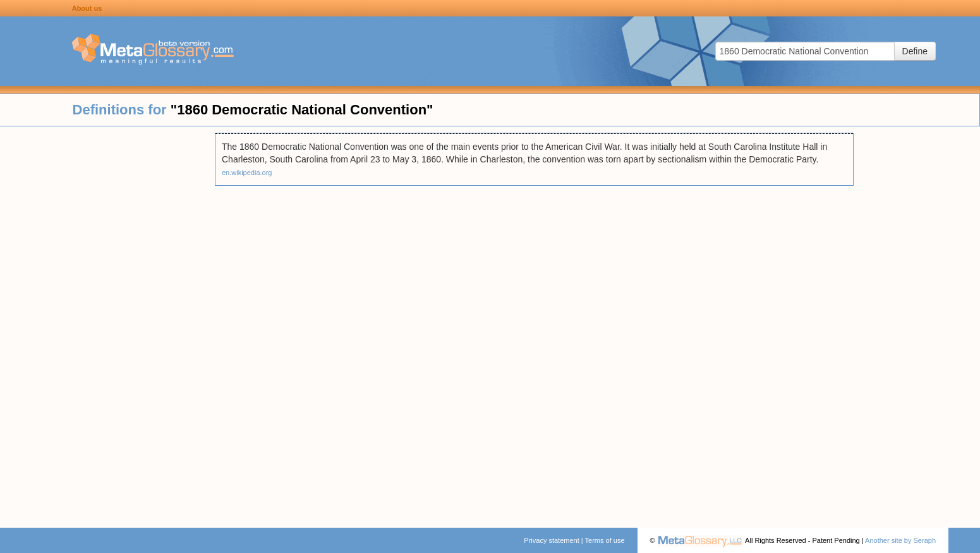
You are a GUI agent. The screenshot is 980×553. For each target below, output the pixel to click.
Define (915, 51)
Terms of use (605, 540)
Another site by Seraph (900, 540)
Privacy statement (551, 540)
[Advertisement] (107, 322)
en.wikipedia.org (247, 173)
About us (87, 8)
